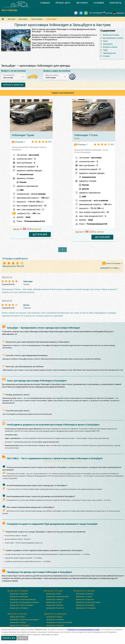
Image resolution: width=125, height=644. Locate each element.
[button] (13, 77)
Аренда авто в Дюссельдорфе (22, 605)
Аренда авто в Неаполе (55, 608)
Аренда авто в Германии (18, 591)
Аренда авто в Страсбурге (86, 608)
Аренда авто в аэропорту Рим (57, 597)
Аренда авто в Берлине (19, 594)
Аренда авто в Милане (55, 599)
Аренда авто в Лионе (84, 597)
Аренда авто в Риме (54, 594)
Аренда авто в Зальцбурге (20, 625)
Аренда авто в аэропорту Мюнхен (23, 599)
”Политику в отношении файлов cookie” (83, 629)
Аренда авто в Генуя (54, 602)
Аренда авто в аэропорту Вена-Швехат (25, 620)
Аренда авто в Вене (17, 617)
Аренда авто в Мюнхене (19, 597)
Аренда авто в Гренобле (85, 605)
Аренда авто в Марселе (85, 599)
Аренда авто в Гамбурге (19, 608)
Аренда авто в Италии (53, 591)
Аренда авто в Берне (54, 617)
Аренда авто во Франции (84, 591)
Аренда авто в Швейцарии (55, 614)
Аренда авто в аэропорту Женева (59, 622)
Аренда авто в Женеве (55, 620)
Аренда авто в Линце (18, 622)
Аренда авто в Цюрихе (55, 625)
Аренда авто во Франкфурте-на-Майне (24, 602)
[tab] (45, 3)
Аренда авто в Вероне (55, 605)
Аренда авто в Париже (85, 594)
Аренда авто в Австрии (17, 614)
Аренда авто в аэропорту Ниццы (88, 602)
